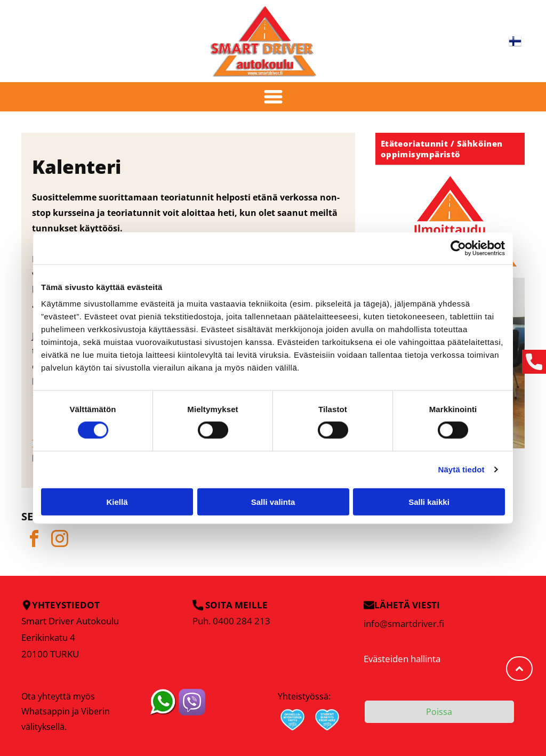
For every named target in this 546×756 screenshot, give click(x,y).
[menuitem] (450, 149)
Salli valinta (273, 501)
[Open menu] (273, 97)
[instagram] (60, 540)
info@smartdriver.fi (404, 624)
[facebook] (34, 540)
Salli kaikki (429, 501)
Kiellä (117, 501)
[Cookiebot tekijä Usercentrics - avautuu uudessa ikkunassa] (458, 248)
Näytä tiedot (461, 469)
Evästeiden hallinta (402, 659)
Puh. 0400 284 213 (231, 621)
